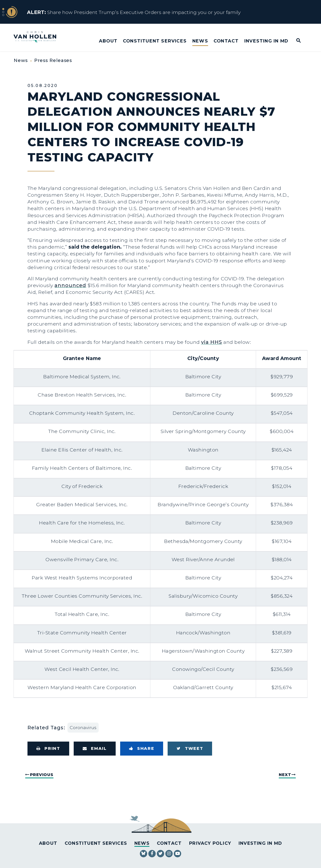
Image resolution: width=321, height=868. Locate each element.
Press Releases (53, 60)
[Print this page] (48, 749)
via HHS (212, 342)
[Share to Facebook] (142, 749)
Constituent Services (155, 41)
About (108, 41)
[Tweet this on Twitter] (190, 749)
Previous (42, 775)
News (200, 41)
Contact (226, 41)
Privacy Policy (210, 843)
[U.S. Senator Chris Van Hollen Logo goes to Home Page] (38, 37)
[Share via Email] (95, 749)
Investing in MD (266, 41)
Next (285, 775)
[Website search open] (295, 41)
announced (70, 285)
